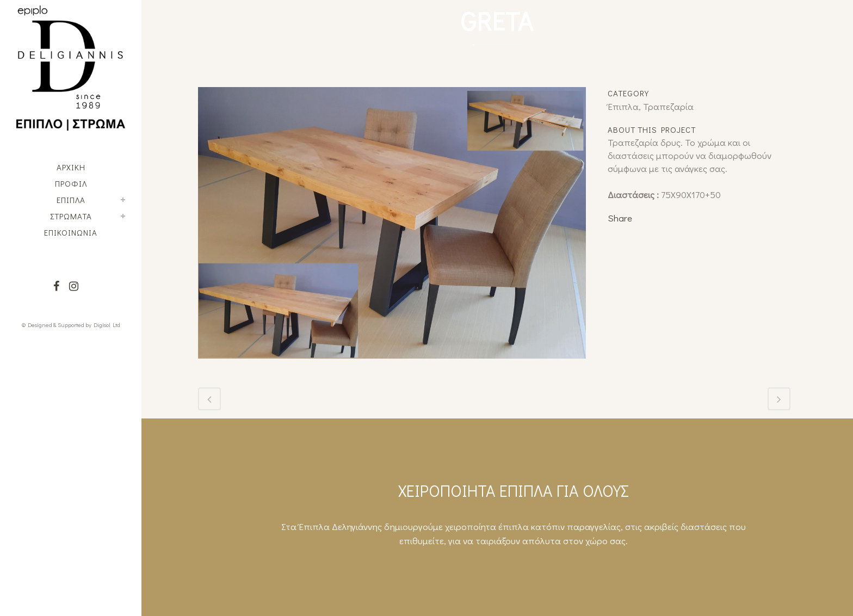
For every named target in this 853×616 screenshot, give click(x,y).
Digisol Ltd (107, 325)
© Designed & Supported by (57, 325)
